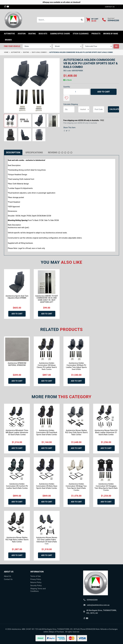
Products (96, 34)
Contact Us (8, 579)
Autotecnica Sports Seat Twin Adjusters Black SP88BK (17, 297)
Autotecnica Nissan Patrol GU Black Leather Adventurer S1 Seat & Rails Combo (106, 432)
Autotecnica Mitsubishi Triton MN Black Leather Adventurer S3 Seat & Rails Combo (17, 432)
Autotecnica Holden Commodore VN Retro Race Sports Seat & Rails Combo (47, 486)
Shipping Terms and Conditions (38, 590)
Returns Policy (36, 582)
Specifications (34, 152)
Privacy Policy (36, 579)
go (116, 46)
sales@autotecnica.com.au (98, 605)
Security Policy (36, 585)
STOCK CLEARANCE (81, 34)
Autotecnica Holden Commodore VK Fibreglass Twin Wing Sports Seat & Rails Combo (106, 487)
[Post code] (99, 109)
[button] (66, 98)
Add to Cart (104, 92)
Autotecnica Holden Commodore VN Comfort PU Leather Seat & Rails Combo (17, 486)
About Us (7, 576)
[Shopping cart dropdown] (92, 20)
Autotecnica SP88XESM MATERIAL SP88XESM (17, 364)
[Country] (84, 109)
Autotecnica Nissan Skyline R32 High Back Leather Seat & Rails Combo (17, 540)
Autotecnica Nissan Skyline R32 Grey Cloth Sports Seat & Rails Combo (76, 432)
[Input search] (58, 20)
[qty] (69, 109)
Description (13, 152)
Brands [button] (8, 40)
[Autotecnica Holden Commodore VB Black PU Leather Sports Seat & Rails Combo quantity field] (76, 92)
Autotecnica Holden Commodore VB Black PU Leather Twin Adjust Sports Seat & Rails (76, 366)
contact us (110, 7)
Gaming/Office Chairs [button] (60, 34)
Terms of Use (35, 576)
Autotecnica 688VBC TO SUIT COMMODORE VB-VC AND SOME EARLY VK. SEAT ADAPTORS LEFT (47, 299)
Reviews (60, 152)
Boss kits (43, 34)
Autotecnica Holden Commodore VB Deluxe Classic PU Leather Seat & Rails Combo (47, 366)
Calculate (114, 109)
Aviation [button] (22, 34)
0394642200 (113, 20)
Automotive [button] (9, 34)
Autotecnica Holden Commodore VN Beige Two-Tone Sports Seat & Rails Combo (76, 487)
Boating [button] (32, 34)
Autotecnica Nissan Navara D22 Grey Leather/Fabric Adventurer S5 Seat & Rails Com (47, 541)
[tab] (13, 152)
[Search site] (82, 20)
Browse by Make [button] (111, 34)
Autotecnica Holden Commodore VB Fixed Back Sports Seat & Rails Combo (47, 432)
